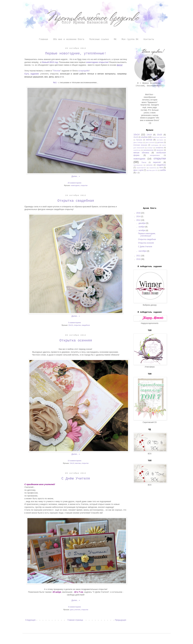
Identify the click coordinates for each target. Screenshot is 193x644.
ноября (142, 227)
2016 (139, 213)
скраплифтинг (141, 168)
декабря (142, 223)
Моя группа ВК (130, 39)
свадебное (86, 325)
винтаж (78, 463)
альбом (144, 137)
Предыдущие (121, 620)
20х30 (136, 137)
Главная (44, 39)
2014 (139, 216)
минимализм (148, 150)
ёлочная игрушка (140, 145)
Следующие (30, 620)
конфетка (159, 148)
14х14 (72, 463)
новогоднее (75, 185)
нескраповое (155, 155)
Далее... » (76, 176)
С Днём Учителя (76, 479)
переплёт (157, 162)
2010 (139, 259)
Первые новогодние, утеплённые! (76, 54)
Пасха (144, 162)
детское (160, 142)
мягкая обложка (141, 153)
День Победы (138, 142)
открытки (84, 185)
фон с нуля (138, 170)
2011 (139, 256)
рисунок (150, 165)
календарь (155, 145)
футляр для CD (152, 170)
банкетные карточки (159, 137)
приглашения (138, 165)
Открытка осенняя (76, 341)
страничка (153, 168)
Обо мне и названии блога (69, 39)
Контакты (149, 39)
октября (142, 230)
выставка (160, 140)
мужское (160, 150)
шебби (163, 170)
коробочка (137, 150)
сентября (143, 251)
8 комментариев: (75, 607)
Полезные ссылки (99, 39)
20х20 (159, 135)
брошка (139, 140)
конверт (150, 148)
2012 (139, 220)
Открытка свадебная (76, 201)
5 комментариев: (75, 323)
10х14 (71, 325)
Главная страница (75, 620)
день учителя (75, 610)
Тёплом (57, 71)
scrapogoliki (84, 71)
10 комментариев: (75, 461)
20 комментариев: (75, 183)
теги (161, 168)
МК (115, 39)
